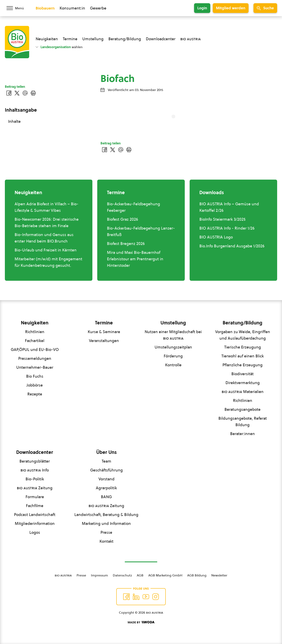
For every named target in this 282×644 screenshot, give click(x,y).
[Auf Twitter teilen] (113, 150)
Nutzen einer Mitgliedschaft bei (173, 335)
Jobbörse (35, 385)
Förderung (173, 356)
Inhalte (14, 121)
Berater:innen (242, 434)
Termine (70, 39)
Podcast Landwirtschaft (35, 515)
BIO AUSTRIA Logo (216, 237)
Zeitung (35, 488)
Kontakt (106, 541)
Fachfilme (35, 506)
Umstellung (93, 39)
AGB (140, 575)
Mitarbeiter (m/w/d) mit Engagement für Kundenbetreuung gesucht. (48, 262)
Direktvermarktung (243, 383)
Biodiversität (242, 374)
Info (35, 470)
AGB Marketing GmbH (165, 575)
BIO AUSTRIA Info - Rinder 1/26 (227, 228)
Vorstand (106, 479)
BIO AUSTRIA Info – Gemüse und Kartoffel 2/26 (229, 207)
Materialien (243, 392)
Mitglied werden (231, 8)
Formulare (35, 497)
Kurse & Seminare (104, 332)
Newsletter (219, 575)
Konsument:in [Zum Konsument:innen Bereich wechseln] (72, 8)
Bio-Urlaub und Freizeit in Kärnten (46, 250)
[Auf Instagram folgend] (156, 597)
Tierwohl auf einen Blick (243, 356)
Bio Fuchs (35, 376)
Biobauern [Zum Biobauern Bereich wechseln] (45, 8)
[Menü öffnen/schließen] (18, 8)
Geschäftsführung (106, 470)
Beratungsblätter (35, 461)
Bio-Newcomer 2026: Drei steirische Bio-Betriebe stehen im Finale (47, 222)
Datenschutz (122, 575)
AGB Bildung (197, 575)
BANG (106, 497)
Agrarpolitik (106, 488)
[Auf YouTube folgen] (146, 597)
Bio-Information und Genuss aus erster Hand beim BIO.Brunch (44, 238)
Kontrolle (173, 365)
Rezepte (35, 394)
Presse (106, 532)
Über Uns (106, 452)
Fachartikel (35, 341)
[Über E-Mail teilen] (121, 150)
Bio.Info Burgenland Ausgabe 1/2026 (232, 246)
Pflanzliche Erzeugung (242, 365)
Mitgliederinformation (35, 523)
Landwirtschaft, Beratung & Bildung (106, 515)
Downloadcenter (161, 39)
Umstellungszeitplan (173, 347)
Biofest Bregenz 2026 (126, 244)
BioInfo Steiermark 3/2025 (222, 219)
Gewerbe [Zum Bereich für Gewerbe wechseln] (98, 8)
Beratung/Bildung (125, 39)
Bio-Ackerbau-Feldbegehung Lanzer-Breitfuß (141, 231)
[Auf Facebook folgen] (126, 597)
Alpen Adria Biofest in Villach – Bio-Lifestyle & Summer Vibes (46, 207)
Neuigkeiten (47, 39)
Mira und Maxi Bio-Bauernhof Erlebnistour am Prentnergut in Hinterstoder (135, 259)
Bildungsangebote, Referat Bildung (243, 422)
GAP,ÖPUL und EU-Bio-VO (35, 350)
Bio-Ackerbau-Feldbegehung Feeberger (134, 207)
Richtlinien (35, 332)
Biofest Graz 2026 (122, 219)
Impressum (99, 575)
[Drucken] (129, 150)
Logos (35, 532)
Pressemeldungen (35, 358)
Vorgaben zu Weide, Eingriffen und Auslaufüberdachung (243, 335)
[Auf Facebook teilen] (105, 150)
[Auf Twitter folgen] (136, 597)
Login (202, 8)
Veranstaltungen (104, 341)
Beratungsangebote (242, 409)
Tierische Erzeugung (243, 347)
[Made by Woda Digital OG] (141, 622)
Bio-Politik (35, 479)
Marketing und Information (106, 523)
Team (106, 461)
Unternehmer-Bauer (35, 367)
